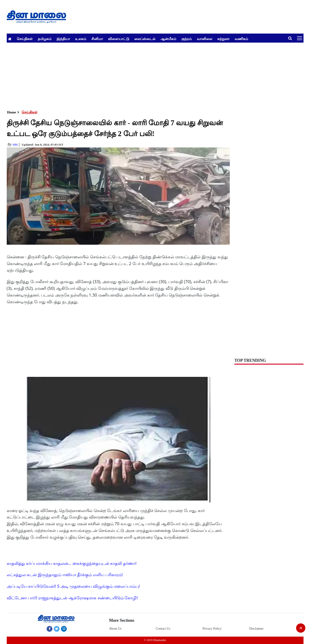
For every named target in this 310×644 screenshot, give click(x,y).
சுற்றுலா (223, 39)
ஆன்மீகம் (168, 39)
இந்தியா (63, 39)
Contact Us (163, 629)
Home (12, 112)
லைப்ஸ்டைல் (145, 39)
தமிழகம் (45, 39)
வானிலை (205, 39)
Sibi (15, 145)
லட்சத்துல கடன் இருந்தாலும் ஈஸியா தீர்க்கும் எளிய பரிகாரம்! (65, 575)
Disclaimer (256, 629)
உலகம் (81, 39)
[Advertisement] (146, 75)
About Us (115, 629)
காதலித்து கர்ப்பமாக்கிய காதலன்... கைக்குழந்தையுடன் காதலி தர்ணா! (72, 563)
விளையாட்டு (119, 39)
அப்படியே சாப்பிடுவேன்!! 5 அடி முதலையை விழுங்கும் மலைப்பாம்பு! (73, 586)
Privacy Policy (212, 629)
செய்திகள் (25, 39)
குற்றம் (187, 39)
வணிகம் (241, 39)
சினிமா (97, 39)
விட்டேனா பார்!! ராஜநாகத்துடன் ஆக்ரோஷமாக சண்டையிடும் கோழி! (72, 598)
